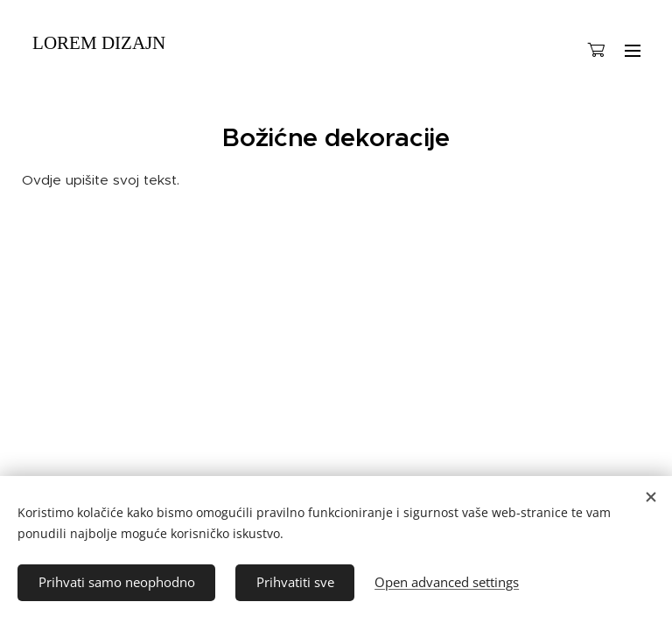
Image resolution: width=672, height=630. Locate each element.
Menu (633, 51)
